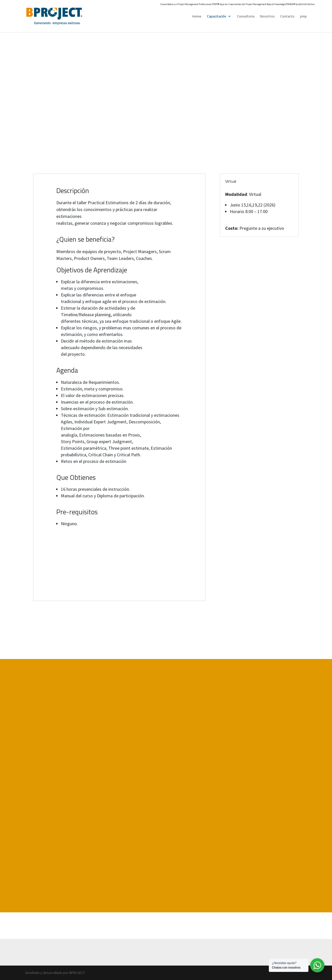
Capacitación (217, 17)
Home (197, 17)
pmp (303, 17)
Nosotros (267, 17)
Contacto (287, 17)
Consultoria (246, 17)
